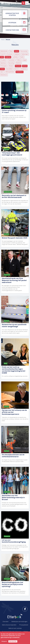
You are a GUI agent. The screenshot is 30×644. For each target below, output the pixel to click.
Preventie (18, 66)
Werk (2, 57)
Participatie (4, 66)
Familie (22, 57)
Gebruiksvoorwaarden (9, 625)
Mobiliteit (19, 63)
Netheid (25, 66)
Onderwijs (8, 57)
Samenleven (4, 75)
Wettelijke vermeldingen (19, 622)
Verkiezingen (25, 54)
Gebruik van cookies (15, 628)
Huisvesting (11, 63)
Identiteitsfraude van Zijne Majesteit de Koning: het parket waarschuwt (14, 281)
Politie (2, 69)
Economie (10, 54)
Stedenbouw (20, 72)
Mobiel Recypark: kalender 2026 (15, 238)
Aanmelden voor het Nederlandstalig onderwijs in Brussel (13, 498)
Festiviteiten (11, 60)
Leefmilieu (15, 57)
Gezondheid (9, 69)
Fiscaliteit (3, 60)
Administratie (4, 51)
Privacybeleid (24, 625)
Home (3, 40)
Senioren (17, 69)
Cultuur (17, 51)
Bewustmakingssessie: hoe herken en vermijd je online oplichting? (12, 585)
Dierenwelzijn (24, 51)
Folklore (19, 60)
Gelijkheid (17, 54)
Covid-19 (3, 54)
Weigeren (4, 641)
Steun (11, 51)
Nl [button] (27, 3)
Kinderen (11, 66)
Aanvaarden (13, 641)
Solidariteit (24, 69)
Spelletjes (3, 63)
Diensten (6, 622)
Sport (2, 72)
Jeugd (24, 60)
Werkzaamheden (10, 72)
